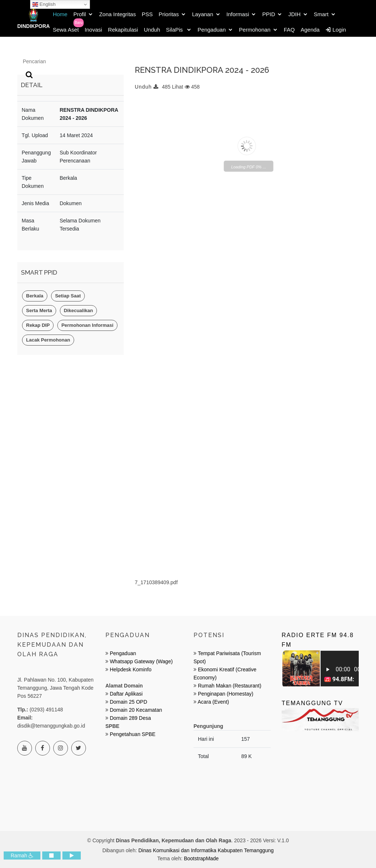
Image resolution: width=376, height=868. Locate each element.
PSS (147, 14)
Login (336, 30)
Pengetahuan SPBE (133, 734)
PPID (269, 14)
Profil (80, 14)
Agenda (310, 30)
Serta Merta (39, 310)
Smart (321, 14)
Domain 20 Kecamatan (136, 710)
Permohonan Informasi (87, 325)
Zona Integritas (117, 14)
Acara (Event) (213, 702)
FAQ (289, 30)
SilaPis (175, 30)
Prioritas (169, 14)
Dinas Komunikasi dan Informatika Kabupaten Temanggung (206, 850)
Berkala (35, 296)
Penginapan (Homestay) (226, 694)
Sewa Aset (66, 30)
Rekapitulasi (123, 30)
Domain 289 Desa (130, 718)
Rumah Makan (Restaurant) (230, 686)
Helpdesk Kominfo (130, 669)
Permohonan (255, 30)
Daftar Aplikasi (126, 694)
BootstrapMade (201, 858)
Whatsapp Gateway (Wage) (140, 661)
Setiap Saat (68, 296)
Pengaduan (212, 30)
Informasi (238, 14)
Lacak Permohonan (48, 340)
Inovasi (94, 30)
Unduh (152, 30)
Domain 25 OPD (129, 702)
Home (60, 14)
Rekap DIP (38, 325)
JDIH (294, 14)
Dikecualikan (79, 310)
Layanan (203, 14)
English (44, 4)
